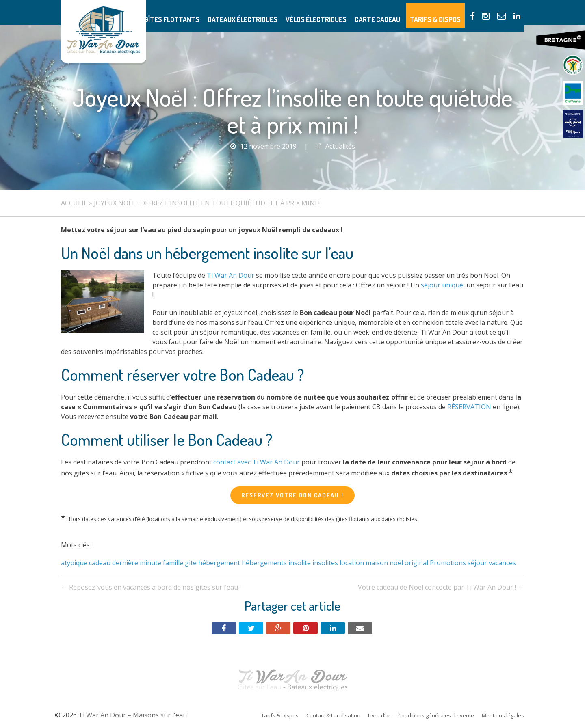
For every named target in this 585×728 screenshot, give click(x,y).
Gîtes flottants (216, 12)
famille (173, 563)
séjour (477, 563)
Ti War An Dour (231, 275)
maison (377, 563)
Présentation (166, 12)
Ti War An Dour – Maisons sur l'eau (104, 31)
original (416, 563)
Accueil (74, 203)
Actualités (340, 146)
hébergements (264, 563)
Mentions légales (503, 715)
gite (191, 563)
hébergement (219, 563)
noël (396, 563)
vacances (502, 563)
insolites (325, 563)
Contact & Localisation (333, 715)
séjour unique (442, 285)
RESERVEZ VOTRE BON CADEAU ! (292, 495)
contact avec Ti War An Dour (257, 462)
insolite (300, 563)
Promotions (448, 563)
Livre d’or (379, 715)
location (352, 563)
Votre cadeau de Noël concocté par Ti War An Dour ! (441, 587)
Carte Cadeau (394, 12)
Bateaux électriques (277, 12)
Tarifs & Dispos (445, 12)
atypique (74, 563)
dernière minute (137, 563)
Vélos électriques (341, 12)
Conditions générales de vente (436, 715)
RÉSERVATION (469, 407)
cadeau (100, 563)
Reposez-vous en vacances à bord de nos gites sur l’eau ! (151, 587)
